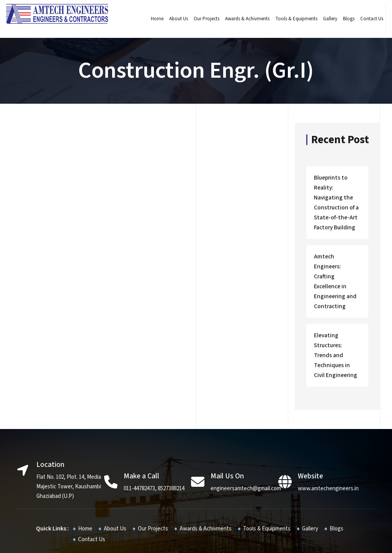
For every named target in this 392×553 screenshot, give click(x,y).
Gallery (326, 19)
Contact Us (367, 19)
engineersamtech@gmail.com (246, 449)
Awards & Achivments (243, 19)
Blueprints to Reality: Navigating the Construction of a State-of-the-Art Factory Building (336, 201)
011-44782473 (139, 449)
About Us (174, 19)
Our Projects (202, 19)
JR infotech (252, 541)
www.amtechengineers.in (328, 449)
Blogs (345, 19)
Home (153, 19)
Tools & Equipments (292, 19)
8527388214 (171, 449)
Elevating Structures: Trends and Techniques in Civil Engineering (336, 324)
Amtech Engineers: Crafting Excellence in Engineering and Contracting (336, 265)
